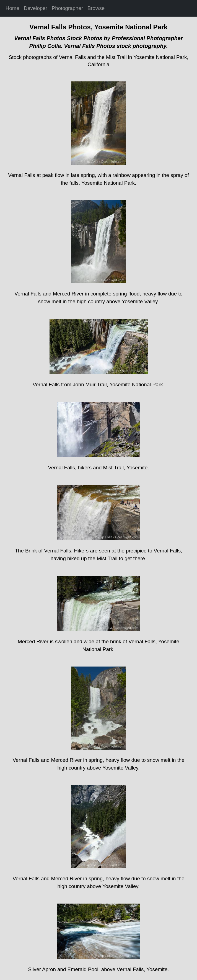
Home (12, 8)
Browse (96, 8)
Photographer (67, 8)
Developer (36, 8)
